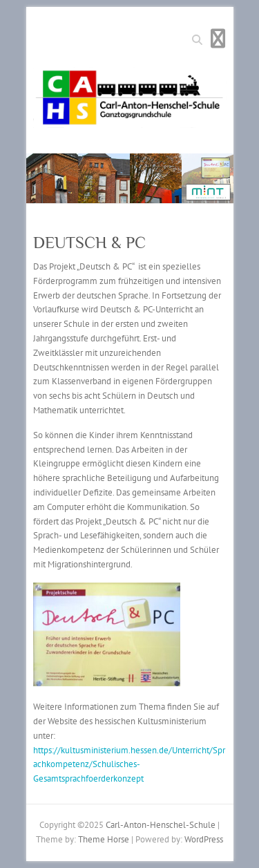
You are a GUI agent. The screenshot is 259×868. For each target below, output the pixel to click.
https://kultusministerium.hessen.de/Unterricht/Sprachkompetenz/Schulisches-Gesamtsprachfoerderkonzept (129, 765)
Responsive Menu (218, 38)
